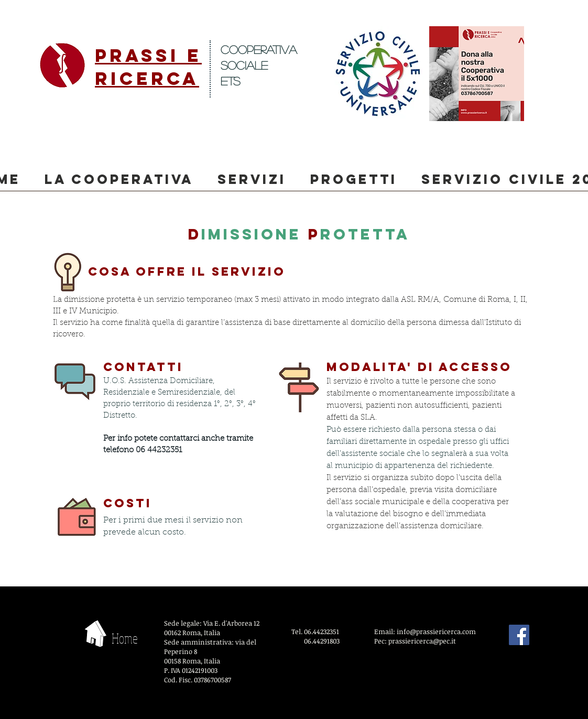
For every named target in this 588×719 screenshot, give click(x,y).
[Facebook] (519, 635)
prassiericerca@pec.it (422, 641)
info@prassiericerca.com (436, 631)
